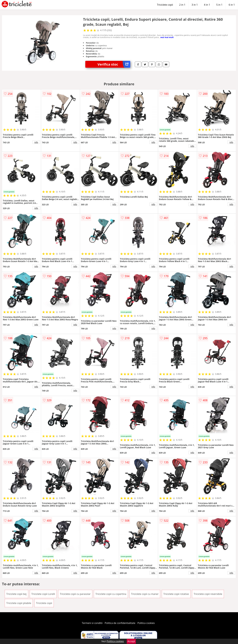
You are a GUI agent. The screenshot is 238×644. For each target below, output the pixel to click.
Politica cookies (146, 623)
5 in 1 (219, 5)
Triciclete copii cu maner (145, 594)
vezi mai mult (167, 37)
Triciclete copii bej (16, 594)
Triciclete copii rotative (176, 594)
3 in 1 (195, 5)
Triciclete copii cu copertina (111, 594)
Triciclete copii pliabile (19, 603)
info (36, 142)
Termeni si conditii (92, 623)
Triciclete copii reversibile (208, 594)
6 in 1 (232, 5)
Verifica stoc (114, 64)
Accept (131, 641)
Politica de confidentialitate (120, 623)
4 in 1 (207, 5)
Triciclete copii (165, 5)
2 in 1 (182, 5)
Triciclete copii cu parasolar (75, 594)
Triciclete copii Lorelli (43, 594)
